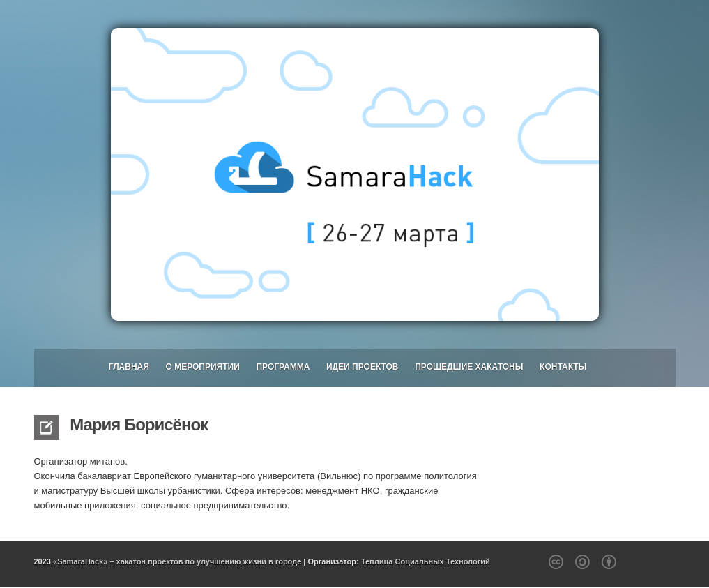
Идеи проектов (363, 367)
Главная (129, 367)
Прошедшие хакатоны (469, 367)
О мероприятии (202, 367)
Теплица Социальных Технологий (426, 561)
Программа (283, 367)
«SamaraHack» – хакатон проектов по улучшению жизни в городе (177, 561)
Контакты (563, 367)
